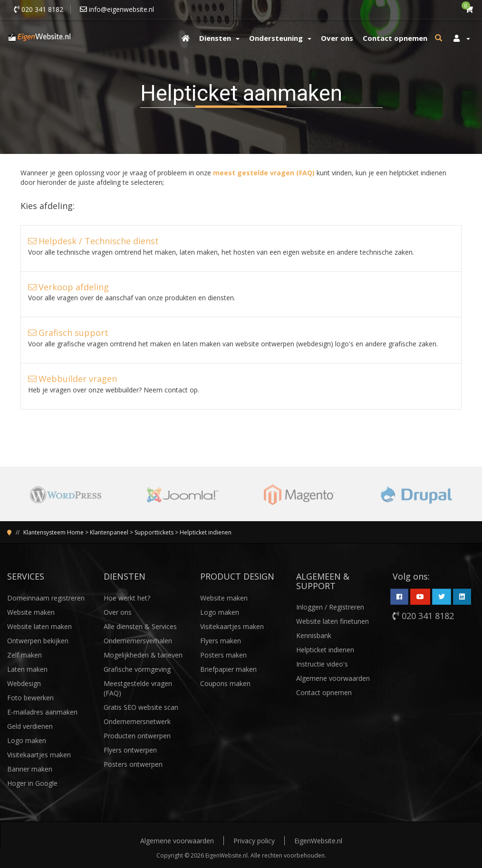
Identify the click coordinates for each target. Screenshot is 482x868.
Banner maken (30, 769)
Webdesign (24, 683)
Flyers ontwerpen (130, 750)
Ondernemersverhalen (138, 641)
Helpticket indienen (206, 532)
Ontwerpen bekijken (38, 641)
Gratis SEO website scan (141, 707)
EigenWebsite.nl (318, 841)
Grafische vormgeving (137, 669)
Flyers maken (221, 641)
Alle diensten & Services (140, 626)
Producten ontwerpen (137, 736)
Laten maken (27, 669)
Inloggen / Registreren (330, 607)
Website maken (31, 612)
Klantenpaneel (109, 532)
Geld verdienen (30, 726)
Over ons (118, 612)
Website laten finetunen (333, 621)
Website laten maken (39, 626)
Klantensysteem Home (53, 532)
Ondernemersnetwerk (137, 721)
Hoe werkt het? (127, 598)
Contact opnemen (324, 692)
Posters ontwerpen (133, 764)
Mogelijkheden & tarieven (143, 655)
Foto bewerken (30, 698)
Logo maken (27, 740)
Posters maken (223, 655)
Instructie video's (322, 664)
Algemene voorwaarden (333, 678)
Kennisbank (314, 635)
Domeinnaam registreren (46, 598)
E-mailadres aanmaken (42, 712)
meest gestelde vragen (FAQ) (264, 173)
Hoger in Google (32, 783)
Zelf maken (24, 655)
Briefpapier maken (228, 669)
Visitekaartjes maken (39, 755)
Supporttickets (154, 532)
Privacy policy (254, 841)
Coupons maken (225, 683)
